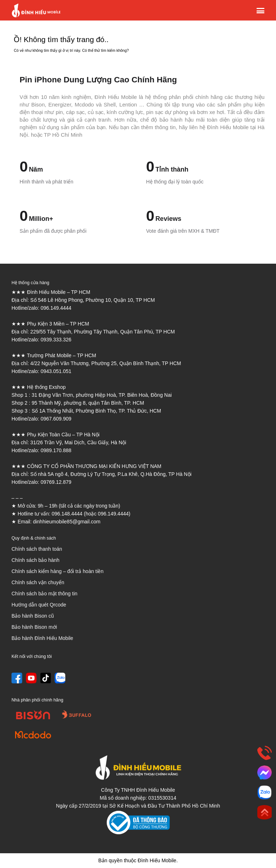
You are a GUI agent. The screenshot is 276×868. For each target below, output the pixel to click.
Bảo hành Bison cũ (33, 616)
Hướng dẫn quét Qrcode (39, 605)
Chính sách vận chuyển (38, 582)
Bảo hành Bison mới (34, 627)
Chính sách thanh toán (37, 549)
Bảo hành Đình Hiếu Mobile (42, 638)
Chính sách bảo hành (35, 560)
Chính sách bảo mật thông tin (44, 594)
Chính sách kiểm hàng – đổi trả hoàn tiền (57, 571)
